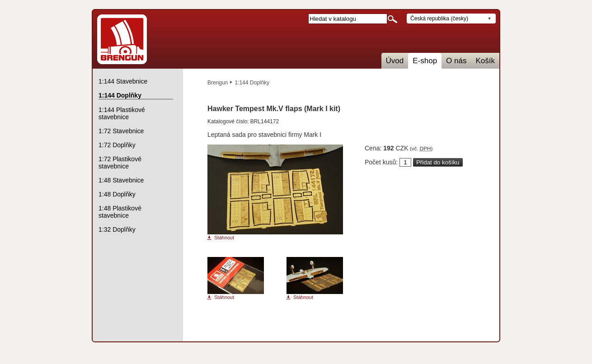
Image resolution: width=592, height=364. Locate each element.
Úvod (395, 61)
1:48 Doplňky (117, 194)
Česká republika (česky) (439, 19)
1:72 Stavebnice (121, 131)
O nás (456, 61)
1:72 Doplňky (117, 145)
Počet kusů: (381, 162)
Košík (485, 61)
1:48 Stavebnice (121, 180)
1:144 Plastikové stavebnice (122, 113)
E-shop (425, 61)
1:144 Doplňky (252, 83)
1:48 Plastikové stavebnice (120, 212)
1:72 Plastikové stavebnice (120, 163)
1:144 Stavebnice (123, 81)
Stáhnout (224, 238)
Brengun (218, 83)
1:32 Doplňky (117, 229)
